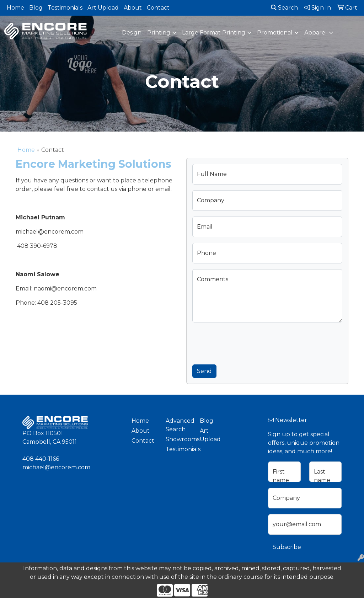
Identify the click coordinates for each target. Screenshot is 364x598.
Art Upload (103, 8)
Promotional (275, 33)
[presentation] (246, 342)
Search (284, 8)
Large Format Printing (214, 33)
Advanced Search (178, 425)
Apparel (316, 33)
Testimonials (65, 8)
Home (15, 8)
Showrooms (178, 439)
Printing (159, 33)
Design (132, 33)
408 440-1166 (41, 459)
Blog (36, 8)
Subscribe (287, 547)
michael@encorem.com (56, 467)
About (133, 8)
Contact (158, 8)
